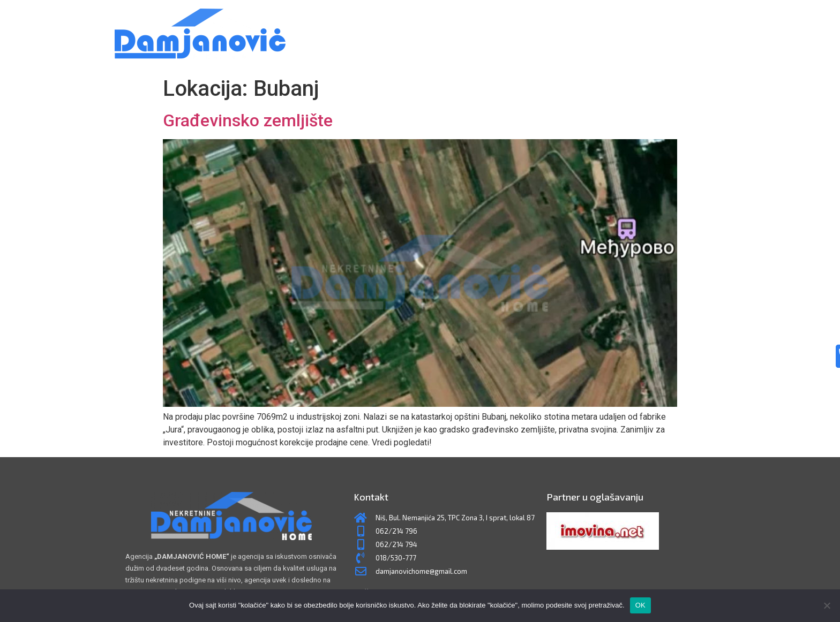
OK (640, 605)
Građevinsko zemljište (248, 120)
